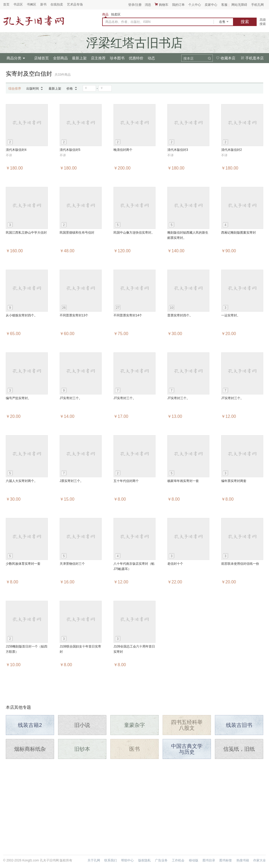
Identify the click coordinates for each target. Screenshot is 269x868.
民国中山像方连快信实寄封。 (134, 233)
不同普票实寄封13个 (74, 315)
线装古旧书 (239, 725)
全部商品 (60, 58)
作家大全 (260, 860)
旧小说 (82, 725)
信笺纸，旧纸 (239, 749)
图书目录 (209, 860)
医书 (134, 749)
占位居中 (34, 20)
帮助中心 (127, 860)
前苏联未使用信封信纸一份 (240, 564)
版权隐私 (144, 860)
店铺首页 (42, 58)
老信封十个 (175, 564)
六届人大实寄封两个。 (22, 481)
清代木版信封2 (232, 150)
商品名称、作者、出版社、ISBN (128, 22)
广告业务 (161, 860)
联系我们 (111, 860)
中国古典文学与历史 (187, 749)
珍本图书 (117, 58)
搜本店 (188, 58)
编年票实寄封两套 (234, 481)
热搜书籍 (243, 860)
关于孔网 (94, 860)
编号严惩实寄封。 (18, 398)
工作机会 (178, 860)
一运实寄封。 (231, 315)
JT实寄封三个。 (71, 398)
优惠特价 (136, 58)
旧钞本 (82, 749)
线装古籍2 (30, 725)
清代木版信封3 (178, 150)
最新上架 (79, 58)
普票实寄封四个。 (180, 315)
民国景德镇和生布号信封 (77, 233)
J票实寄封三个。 (71, 481)
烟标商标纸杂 (30, 749)
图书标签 (226, 860)
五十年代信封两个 (126, 481)
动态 (151, 58)
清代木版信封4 (16, 150)
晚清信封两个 (123, 150)
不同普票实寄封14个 (128, 315)
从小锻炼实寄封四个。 (22, 315)
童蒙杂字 (134, 725)
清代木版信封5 (70, 150)
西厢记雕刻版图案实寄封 (239, 233)
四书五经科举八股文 (187, 725)
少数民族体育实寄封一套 (23, 564)
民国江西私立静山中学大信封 (26, 233)
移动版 (194, 860)
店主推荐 (98, 58)
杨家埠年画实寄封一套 (183, 481)
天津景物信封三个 (72, 564)
